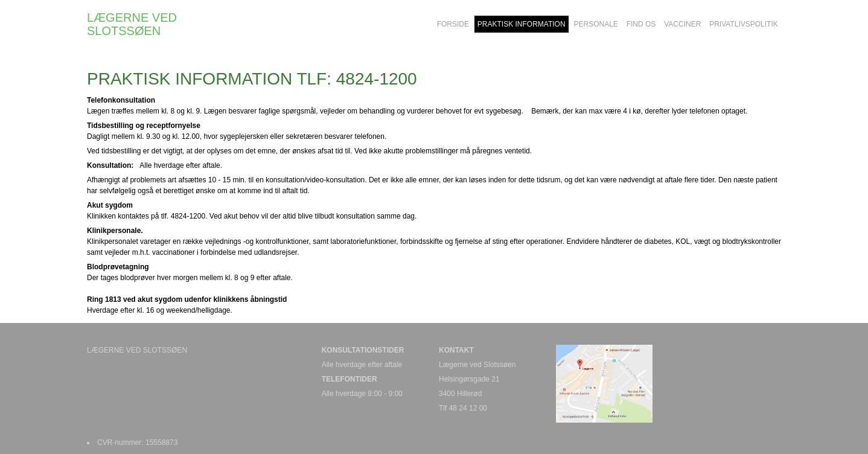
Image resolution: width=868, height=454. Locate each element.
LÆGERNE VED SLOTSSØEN (132, 24)
